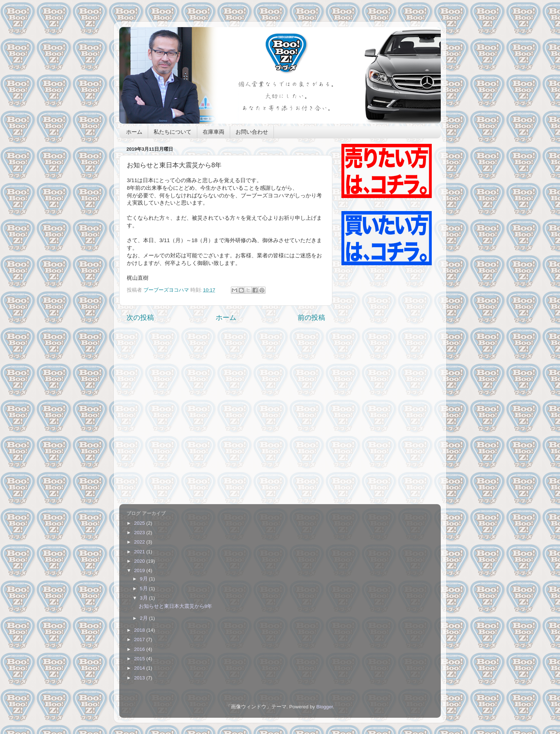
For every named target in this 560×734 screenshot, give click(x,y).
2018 (140, 630)
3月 (144, 598)
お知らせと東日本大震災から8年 (176, 606)
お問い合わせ (252, 132)
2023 (140, 533)
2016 (140, 649)
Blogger (324, 707)
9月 (144, 579)
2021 (140, 552)
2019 (140, 570)
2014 (140, 668)
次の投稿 (140, 317)
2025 (140, 523)
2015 (140, 659)
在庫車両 (214, 132)
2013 (140, 678)
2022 (140, 542)
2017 (140, 639)
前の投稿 (311, 317)
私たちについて (173, 132)
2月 (144, 618)
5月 (144, 589)
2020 (140, 561)
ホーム (134, 132)
